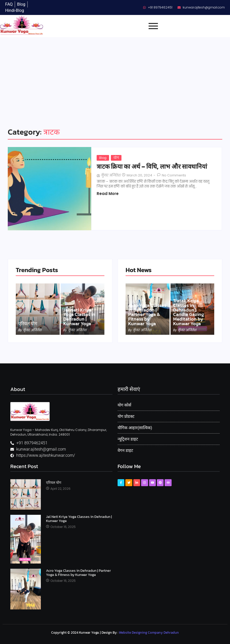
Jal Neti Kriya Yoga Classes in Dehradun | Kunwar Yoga (79, 317)
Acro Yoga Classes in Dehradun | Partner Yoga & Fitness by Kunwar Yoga (147, 314)
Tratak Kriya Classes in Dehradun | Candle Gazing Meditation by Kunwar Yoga (189, 312)
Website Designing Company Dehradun (149, 633)
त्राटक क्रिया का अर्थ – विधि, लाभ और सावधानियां (152, 167)
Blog (103, 158)
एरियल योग (28, 324)
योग (116, 158)
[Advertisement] (115, 76)
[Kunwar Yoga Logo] (30, 411)
